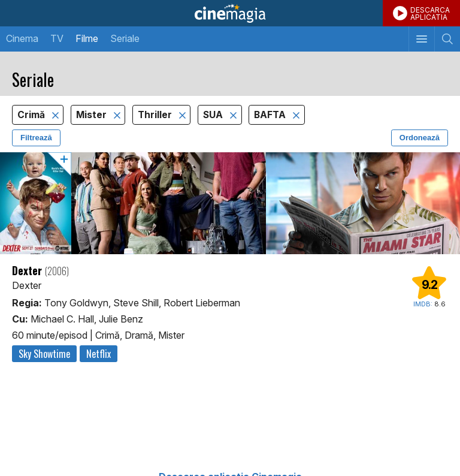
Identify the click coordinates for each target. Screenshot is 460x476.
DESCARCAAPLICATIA (430, 13)
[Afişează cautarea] (447, 39)
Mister (93, 115)
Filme (87, 38)
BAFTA (271, 115)
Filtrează (36, 138)
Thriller (156, 115)
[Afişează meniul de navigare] (421, 39)
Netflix (99, 354)
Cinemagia (230, 13)
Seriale (125, 38)
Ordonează (420, 138)
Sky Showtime (44, 354)
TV (57, 38)
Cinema (22, 38)
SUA (214, 115)
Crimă (32, 115)
